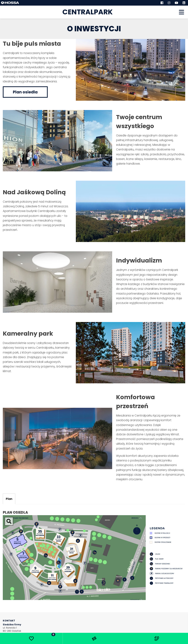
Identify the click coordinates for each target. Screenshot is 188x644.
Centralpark (88, 12)
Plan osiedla (25, 92)
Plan (9, 499)
